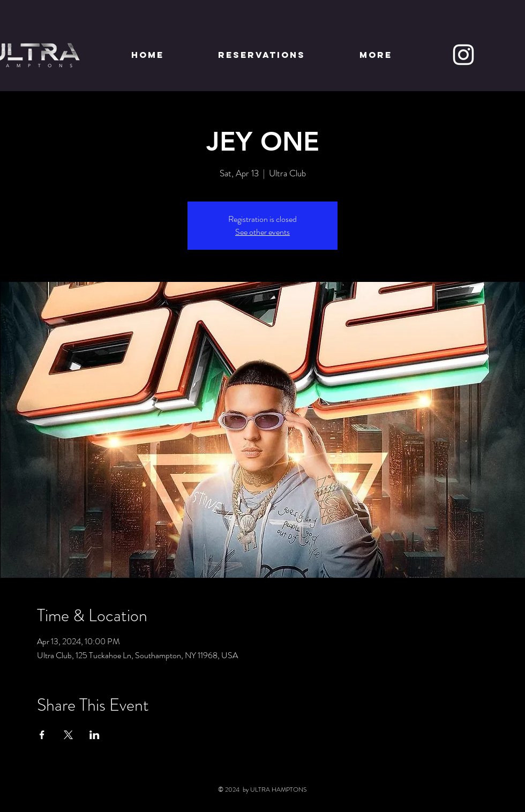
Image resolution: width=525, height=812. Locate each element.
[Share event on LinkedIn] (95, 735)
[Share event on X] (68, 735)
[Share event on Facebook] (42, 735)
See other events (262, 232)
